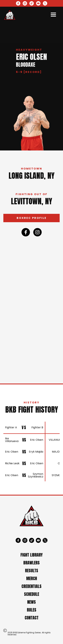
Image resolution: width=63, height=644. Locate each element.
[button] (53, 15)
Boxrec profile (32, 218)
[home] (10, 15)
